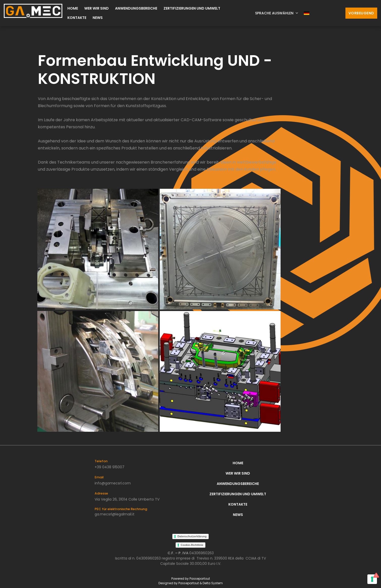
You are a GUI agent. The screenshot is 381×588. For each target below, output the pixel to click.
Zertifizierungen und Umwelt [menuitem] (192, 8)
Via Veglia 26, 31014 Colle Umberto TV (127, 499)
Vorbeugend (361, 13)
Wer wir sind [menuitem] (97, 8)
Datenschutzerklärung (192, 536)
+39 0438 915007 (110, 467)
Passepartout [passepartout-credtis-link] (200, 579)
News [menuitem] (98, 18)
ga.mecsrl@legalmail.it (115, 514)
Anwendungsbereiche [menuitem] (136, 8)
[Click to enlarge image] (98, 249)
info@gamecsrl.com (113, 483)
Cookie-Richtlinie (192, 545)
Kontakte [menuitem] (77, 18)
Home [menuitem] (73, 8)
